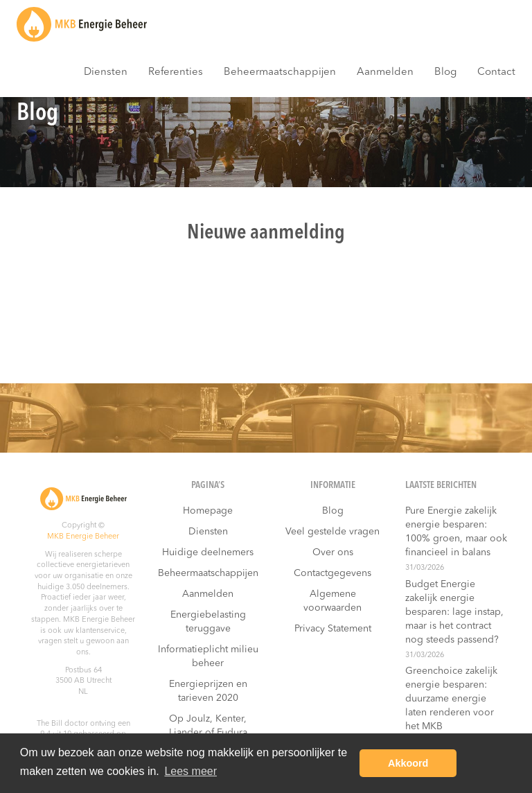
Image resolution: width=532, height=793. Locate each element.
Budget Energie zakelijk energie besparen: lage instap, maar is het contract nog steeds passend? (454, 612)
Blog (445, 72)
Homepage (208, 511)
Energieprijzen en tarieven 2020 (208, 691)
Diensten (106, 72)
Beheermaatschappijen (280, 72)
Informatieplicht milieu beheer (208, 656)
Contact (496, 72)
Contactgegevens (332, 573)
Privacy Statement (333, 629)
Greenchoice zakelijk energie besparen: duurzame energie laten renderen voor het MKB (451, 699)
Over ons (333, 552)
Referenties (176, 72)
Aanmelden (385, 72)
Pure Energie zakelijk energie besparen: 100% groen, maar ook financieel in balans (456, 532)
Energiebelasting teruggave (208, 622)
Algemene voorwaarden (332, 601)
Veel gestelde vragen (332, 532)
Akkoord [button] (408, 763)
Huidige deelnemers (208, 552)
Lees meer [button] (190, 771)
